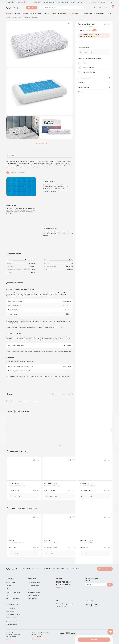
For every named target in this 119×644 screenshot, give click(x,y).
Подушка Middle (49, 491)
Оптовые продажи (12, 618)
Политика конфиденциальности (12, 640)
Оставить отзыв (65, 394)
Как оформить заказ (34, 592)
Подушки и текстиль (52, 569)
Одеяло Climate (85, 548)
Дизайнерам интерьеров (14, 621)
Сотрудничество (63, 2)
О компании (37, 2)
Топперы (75, 13)
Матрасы (27, 569)
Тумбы (54, 13)
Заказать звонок (95, 2)
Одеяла (110, 13)
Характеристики (94, 87)
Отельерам (10, 611)
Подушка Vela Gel (85, 491)
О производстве (12, 624)
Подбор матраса (77, 2)
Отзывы (94, 92)
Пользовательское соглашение (40, 639)
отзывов (89, 26)
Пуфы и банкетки (100, 13)
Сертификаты (11, 582)
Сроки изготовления (13, 592)
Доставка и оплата (50, 2)
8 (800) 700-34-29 (107, 2)
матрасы (9, 13)
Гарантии (9, 586)
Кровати (17, 13)
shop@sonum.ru (61, 587)
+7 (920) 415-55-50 (63, 584)
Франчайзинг (11, 608)
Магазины (20, 2)
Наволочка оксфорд (51, 548)
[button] (6, 430)
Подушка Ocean (14, 491)
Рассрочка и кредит (34, 582)
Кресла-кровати (35, 13)
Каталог (32, 8)
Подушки (46, 13)
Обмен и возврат (33, 586)
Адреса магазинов (105, 569)
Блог (8, 595)
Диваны (25, 13)
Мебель (41, 569)
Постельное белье (86, 13)
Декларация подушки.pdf (16, 173)
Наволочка (13, 548)
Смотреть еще (40, 143)
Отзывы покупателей (13, 598)
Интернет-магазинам (13, 614)
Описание (94, 82)
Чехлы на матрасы (64, 13)
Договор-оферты (33, 598)
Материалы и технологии (15, 589)
